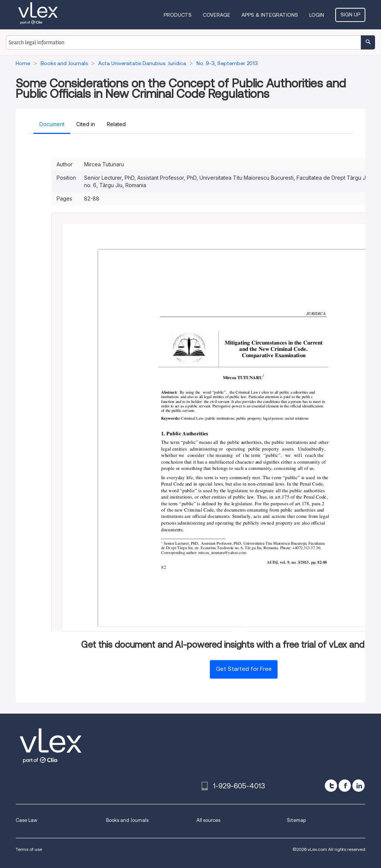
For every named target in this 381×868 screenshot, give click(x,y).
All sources (208, 820)
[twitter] (331, 786)
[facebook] (345, 786)
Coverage (217, 15)
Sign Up (350, 15)
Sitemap (296, 820)
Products (178, 15)
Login (317, 15)
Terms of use (29, 849)
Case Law (26, 820)
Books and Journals (127, 820)
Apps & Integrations (270, 15)
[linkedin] (358, 786)
